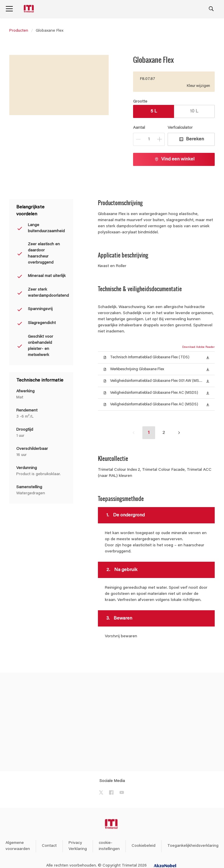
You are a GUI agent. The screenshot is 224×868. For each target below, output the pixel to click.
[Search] (211, 9)
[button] (208, 357)
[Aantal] (149, 139)
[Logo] (29, 9)
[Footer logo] (112, 824)
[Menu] (9, 9)
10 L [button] (194, 111)
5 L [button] (154, 111)
